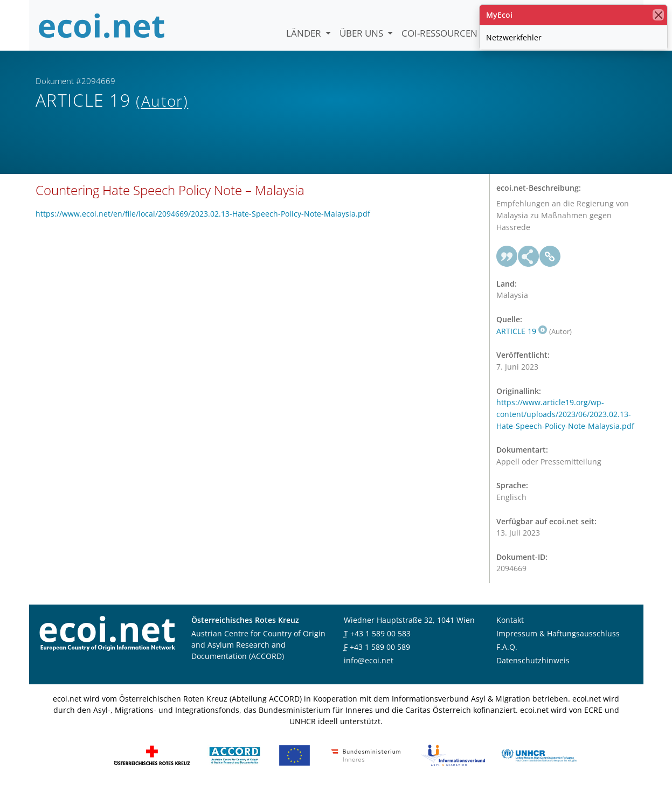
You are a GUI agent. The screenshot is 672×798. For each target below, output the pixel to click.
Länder (305, 33)
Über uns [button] (362, 33)
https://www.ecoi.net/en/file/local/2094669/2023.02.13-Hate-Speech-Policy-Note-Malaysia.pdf (203, 222)
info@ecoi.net (369, 669)
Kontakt (510, 629)
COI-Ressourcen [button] (441, 33)
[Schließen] (658, 15)
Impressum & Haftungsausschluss (558, 642)
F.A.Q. (507, 655)
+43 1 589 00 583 (380, 642)
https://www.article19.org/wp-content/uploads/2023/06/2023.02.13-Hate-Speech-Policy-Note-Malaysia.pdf (565, 423)
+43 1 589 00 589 (380, 655)
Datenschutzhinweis (533, 669)
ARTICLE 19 (522, 340)
